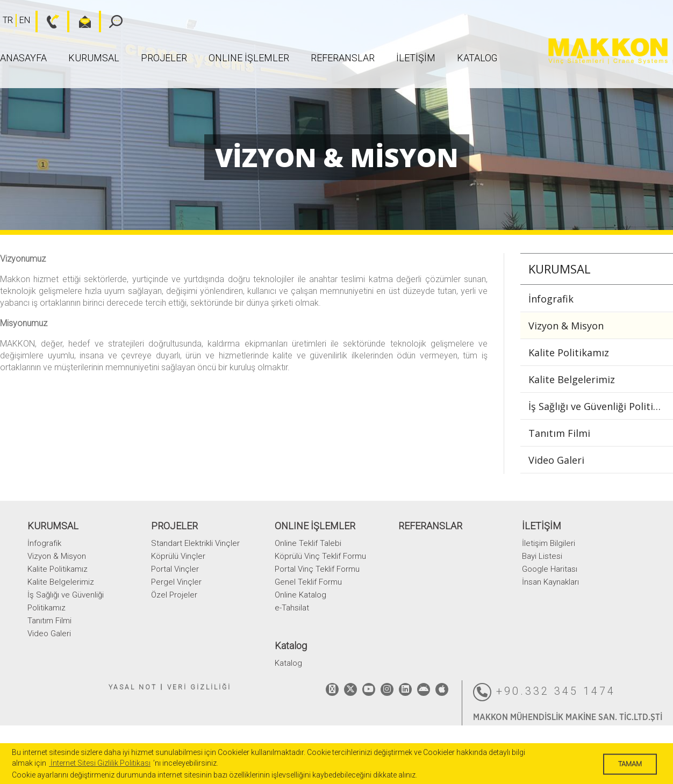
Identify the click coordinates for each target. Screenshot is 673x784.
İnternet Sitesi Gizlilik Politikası (100, 763)
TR (8, 20)
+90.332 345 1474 (544, 692)
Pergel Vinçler (176, 582)
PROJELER (164, 58)
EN (25, 20)
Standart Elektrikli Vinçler (195, 543)
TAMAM (630, 764)
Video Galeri (556, 460)
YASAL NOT (133, 687)
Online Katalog (300, 595)
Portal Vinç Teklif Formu (317, 569)
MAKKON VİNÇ (608, 51)
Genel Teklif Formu (308, 582)
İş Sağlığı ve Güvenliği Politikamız (601, 406)
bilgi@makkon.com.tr (79, 21)
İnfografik (551, 299)
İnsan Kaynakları (550, 582)
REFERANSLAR (343, 58)
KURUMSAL (94, 58)
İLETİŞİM (416, 58)
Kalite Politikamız (569, 353)
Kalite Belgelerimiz (572, 379)
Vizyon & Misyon (566, 326)
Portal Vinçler (175, 569)
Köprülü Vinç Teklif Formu (320, 556)
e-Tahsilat (292, 608)
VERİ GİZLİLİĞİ (199, 687)
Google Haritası (550, 569)
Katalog (477, 58)
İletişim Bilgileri (549, 543)
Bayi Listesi (542, 556)
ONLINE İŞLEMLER (249, 58)
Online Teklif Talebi (308, 543)
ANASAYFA (23, 58)
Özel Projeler (174, 595)
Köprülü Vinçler (178, 556)
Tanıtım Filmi (559, 433)
